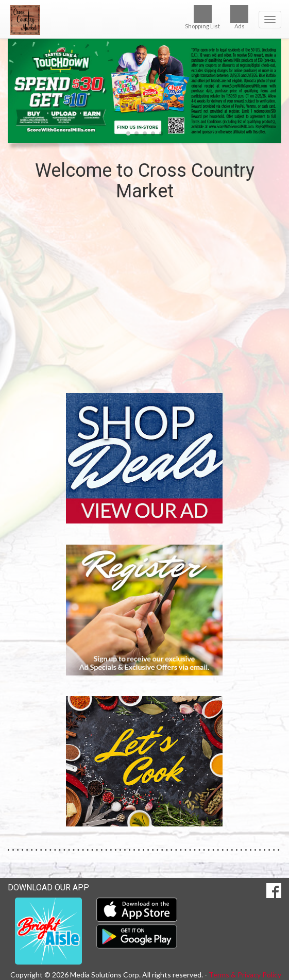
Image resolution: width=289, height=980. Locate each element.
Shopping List (202, 17)
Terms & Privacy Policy (245, 975)
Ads (239, 17)
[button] (128, 133)
